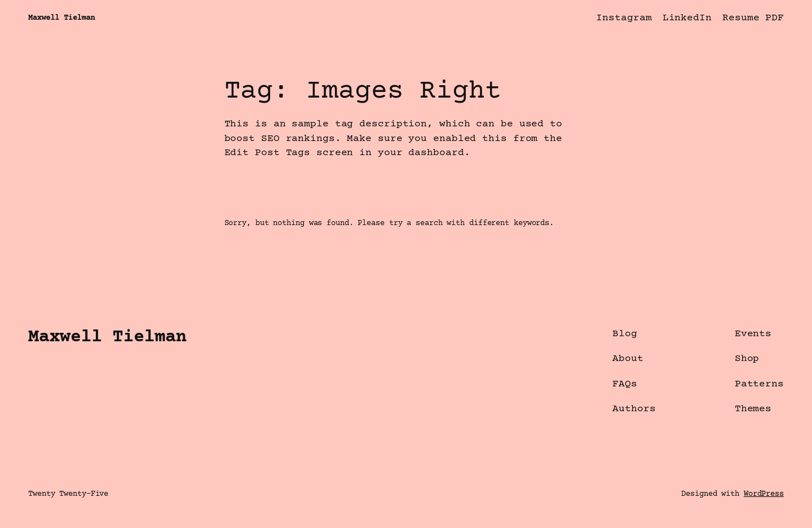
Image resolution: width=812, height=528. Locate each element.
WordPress (764, 494)
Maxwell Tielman (61, 18)
